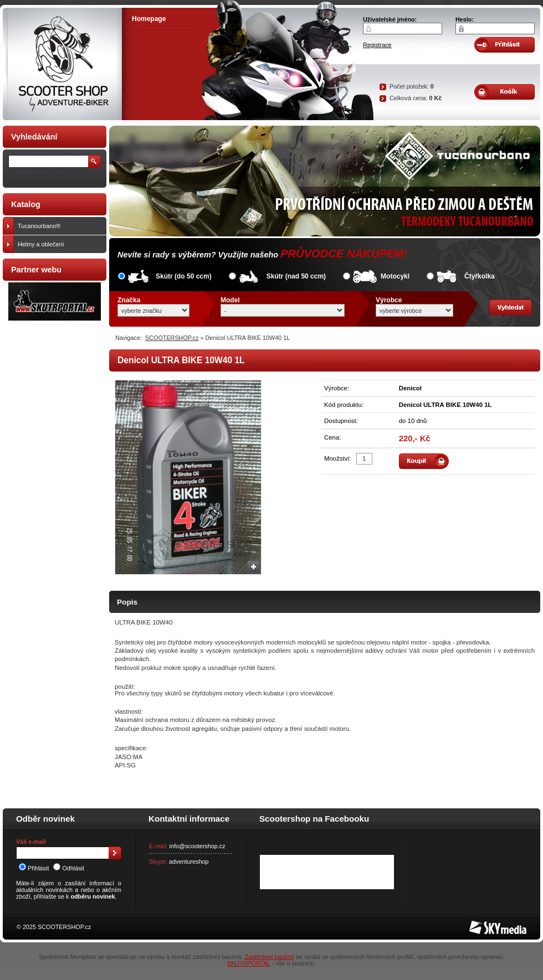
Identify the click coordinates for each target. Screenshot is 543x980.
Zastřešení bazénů (270, 957)
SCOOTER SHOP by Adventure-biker (62, 64)
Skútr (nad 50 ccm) (296, 276)
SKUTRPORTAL (249, 963)
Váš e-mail (31, 842)
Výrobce (389, 300)
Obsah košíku (504, 92)
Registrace (377, 45)
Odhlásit (69, 868)
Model (230, 300)
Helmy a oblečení (60, 244)
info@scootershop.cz (198, 846)
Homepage (149, 19)
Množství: (338, 458)
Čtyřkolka (480, 276)
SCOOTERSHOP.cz (172, 338)
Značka (129, 300)
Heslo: (465, 19)
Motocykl (395, 276)
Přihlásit (34, 868)
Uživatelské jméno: (390, 19)
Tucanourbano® (60, 226)
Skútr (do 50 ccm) (184, 276)
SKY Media (484, 924)
